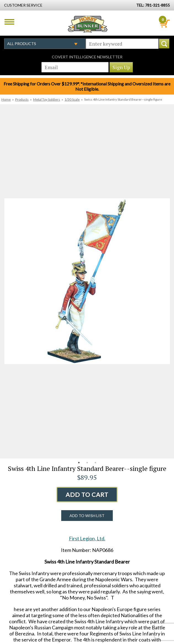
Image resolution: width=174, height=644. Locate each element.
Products (22, 99)
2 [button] (87, 463)
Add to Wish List (87, 516)
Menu (9, 22)
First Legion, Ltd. (87, 538)
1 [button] (79, 463)
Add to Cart (87, 495)
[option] (87, 281)
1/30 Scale (72, 99)
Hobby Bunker (88, 24)
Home (6, 99)
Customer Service (23, 5)
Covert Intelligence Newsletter (87, 57)
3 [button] (95, 463)
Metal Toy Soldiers (47, 99)
